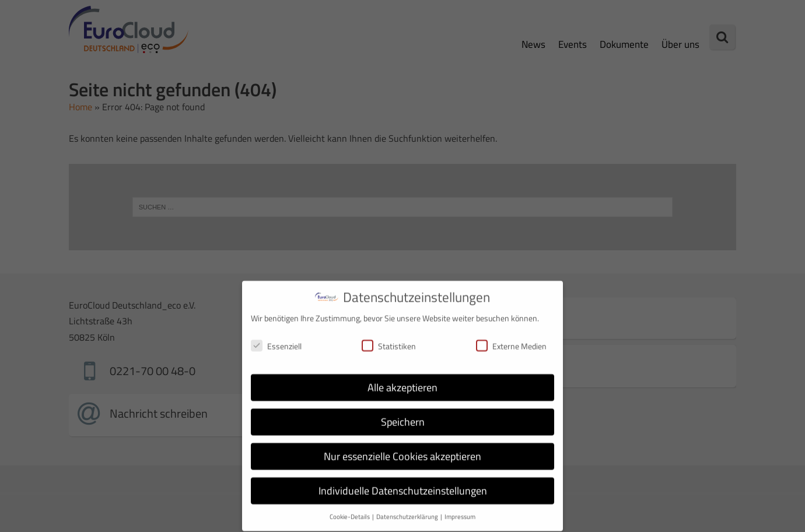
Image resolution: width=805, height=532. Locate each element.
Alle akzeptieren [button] (402, 380)
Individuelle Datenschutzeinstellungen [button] (403, 483)
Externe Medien (511, 338)
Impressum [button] (460, 509)
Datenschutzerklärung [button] (408, 509)
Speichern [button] (403, 414)
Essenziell (276, 338)
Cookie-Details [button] (350, 509)
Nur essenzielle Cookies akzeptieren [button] (402, 449)
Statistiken (389, 338)
